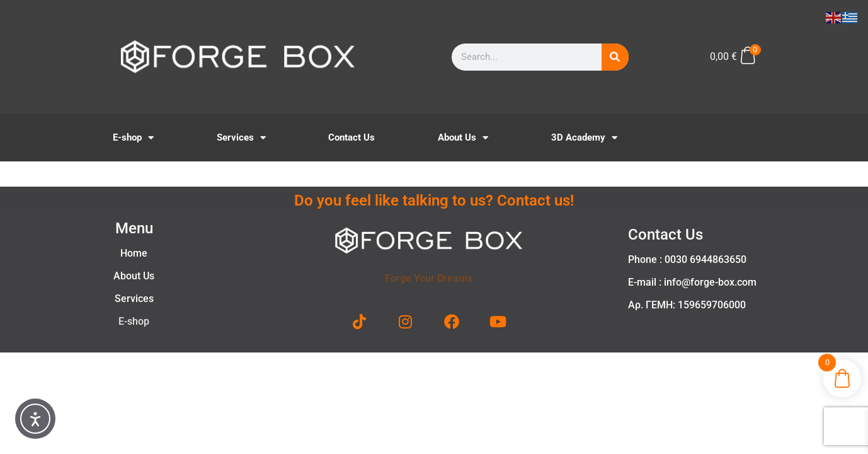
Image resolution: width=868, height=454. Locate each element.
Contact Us (351, 137)
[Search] (615, 57)
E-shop (133, 138)
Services (241, 138)
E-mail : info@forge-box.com (692, 282)
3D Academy (584, 138)
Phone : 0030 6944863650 (687, 259)
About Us (463, 138)
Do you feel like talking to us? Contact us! (434, 201)
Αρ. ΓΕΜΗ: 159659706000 (687, 305)
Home (134, 253)
